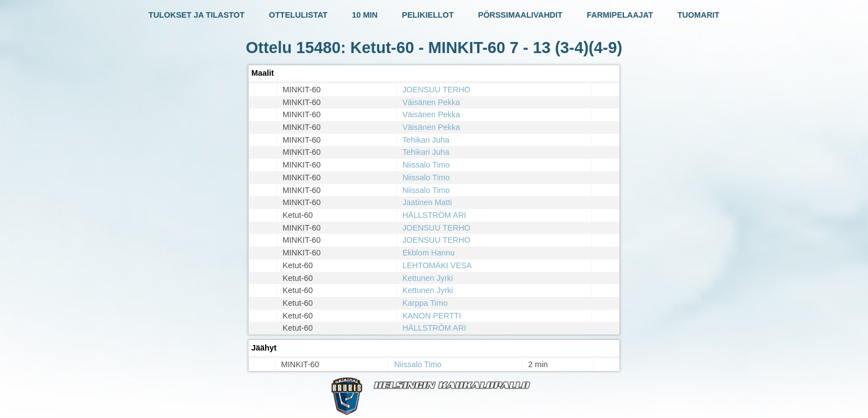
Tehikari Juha (426, 140)
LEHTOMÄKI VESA (437, 265)
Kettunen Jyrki (428, 278)
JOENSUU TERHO (436, 90)
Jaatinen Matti (427, 202)
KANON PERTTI (432, 316)
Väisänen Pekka (431, 102)
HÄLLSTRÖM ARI (434, 215)
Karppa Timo (425, 303)
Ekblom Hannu (428, 253)
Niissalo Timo (426, 165)
